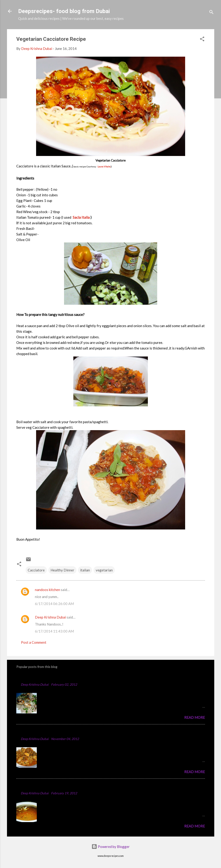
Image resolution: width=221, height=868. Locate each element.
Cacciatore (36, 570)
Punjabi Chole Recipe (36, 786)
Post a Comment (34, 642)
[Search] (211, 13)
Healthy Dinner (62, 570)
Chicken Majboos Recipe (40, 677)
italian (85, 570)
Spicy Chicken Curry (36, 732)
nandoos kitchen (48, 590)
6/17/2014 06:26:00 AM (54, 604)
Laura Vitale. (104, 166)
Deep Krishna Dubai (50, 617)
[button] (202, 40)
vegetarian (104, 570)
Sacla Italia (82, 217)
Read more (195, 717)
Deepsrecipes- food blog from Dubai (64, 11)
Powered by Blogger (111, 847)
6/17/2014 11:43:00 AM (54, 631)
